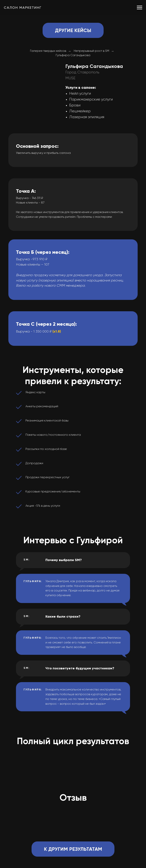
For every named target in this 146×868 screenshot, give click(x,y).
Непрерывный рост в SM (91, 51)
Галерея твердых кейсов (48, 51)
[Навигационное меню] (140, 8)
